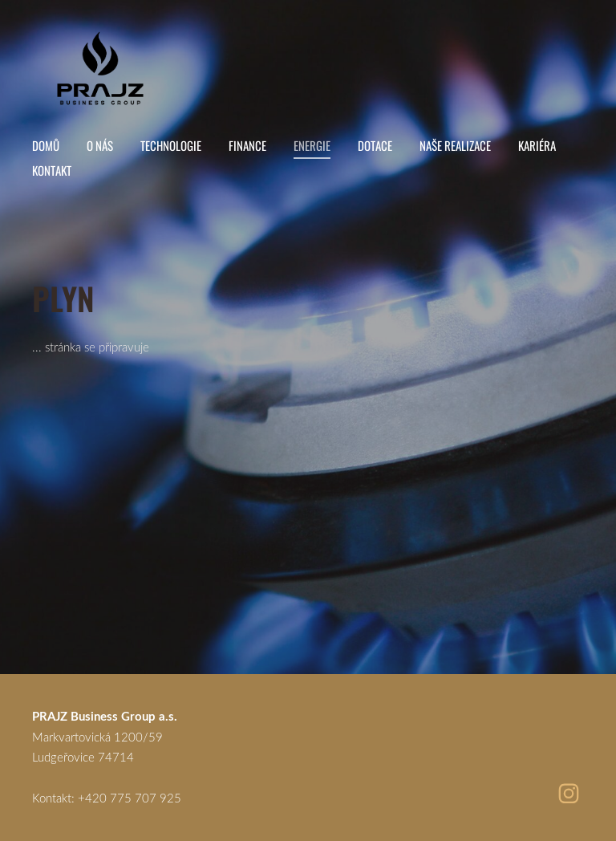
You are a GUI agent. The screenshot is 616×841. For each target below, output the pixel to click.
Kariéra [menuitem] (537, 145)
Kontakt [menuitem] (52, 170)
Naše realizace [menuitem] (455, 145)
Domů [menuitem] (46, 145)
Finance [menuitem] (247, 145)
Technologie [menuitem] (171, 145)
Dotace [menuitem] (375, 145)
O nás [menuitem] (100, 145)
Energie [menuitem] (312, 145)
